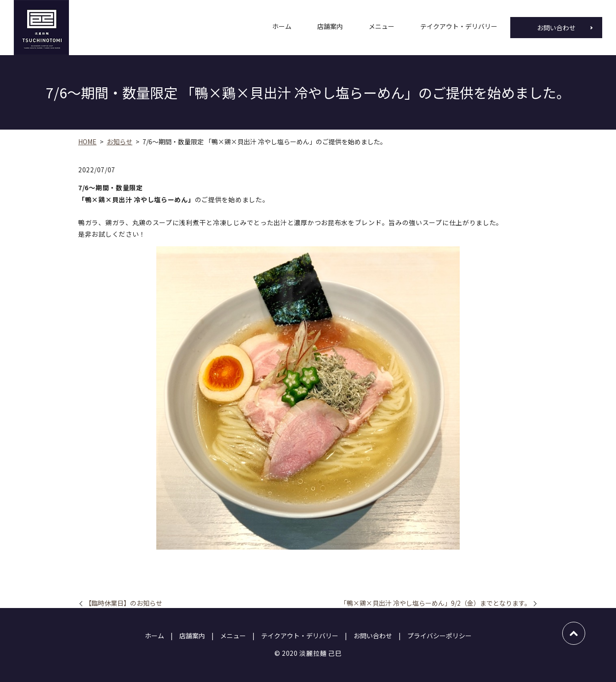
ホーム (282, 28)
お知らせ (120, 142)
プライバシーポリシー (439, 636)
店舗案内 (330, 28)
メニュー (382, 28)
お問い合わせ (556, 28)
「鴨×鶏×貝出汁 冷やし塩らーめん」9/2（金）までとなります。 (436, 603)
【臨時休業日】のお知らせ (124, 603)
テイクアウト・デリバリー (459, 28)
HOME (87, 142)
